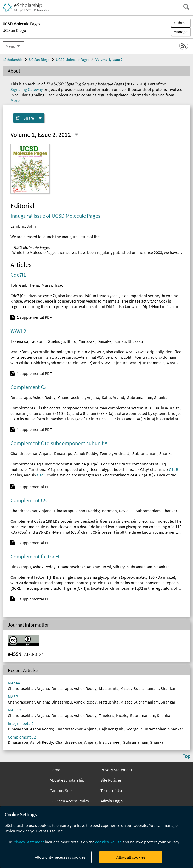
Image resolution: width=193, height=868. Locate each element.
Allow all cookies (131, 857)
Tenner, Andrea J (115, 453)
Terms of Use (112, 790)
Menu (10, 46)
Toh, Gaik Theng (25, 285)
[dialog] (96, 837)
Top (186, 756)
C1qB (174, 469)
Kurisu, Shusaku (129, 341)
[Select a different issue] (76, 135)
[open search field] (186, 7)
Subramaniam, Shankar (148, 397)
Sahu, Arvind (113, 397)
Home (55, 770)
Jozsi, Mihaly (113, 567)
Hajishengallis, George (119, 729)
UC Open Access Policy (69, 801)
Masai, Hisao (53, 285)
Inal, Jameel (110, 742)
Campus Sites (62, 790)
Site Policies (111, 780)
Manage (179, 32)
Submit (181, 23)
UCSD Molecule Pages (73, 60)
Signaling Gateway (27, 89)
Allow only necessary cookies (60, 857)
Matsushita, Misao (115, 688)
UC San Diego (14, 30)
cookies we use (108, 842)
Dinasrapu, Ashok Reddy (76, 453)
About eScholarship (67, 780)
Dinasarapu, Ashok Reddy (33, 397)
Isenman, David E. (117, 511)
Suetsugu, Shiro (62, 341)
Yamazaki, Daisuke (95, 341)
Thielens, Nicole (113, 715)
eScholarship (13, 60)
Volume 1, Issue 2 (109, 60)
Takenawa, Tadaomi (28, 341)
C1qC (41, 475)
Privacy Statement (116, 770)
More (15, 100)
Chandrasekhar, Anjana (79, 397)
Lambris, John (23, 226)
